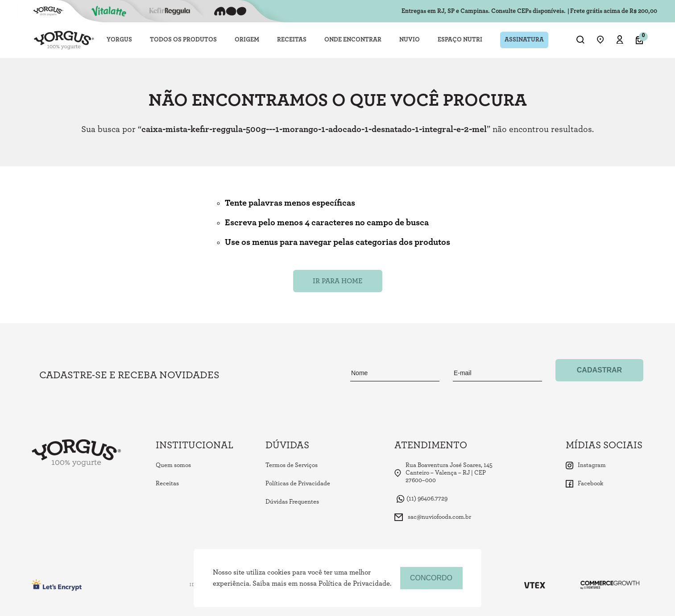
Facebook (584, 484)
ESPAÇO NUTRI (460, 40)
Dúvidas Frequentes (292, 502)
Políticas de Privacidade (298, 484)
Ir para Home (337, 281)
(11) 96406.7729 (422, 499)
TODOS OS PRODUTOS (183, 40)
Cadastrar (599, 370)
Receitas (167, 484)
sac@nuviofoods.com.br (433, 517)
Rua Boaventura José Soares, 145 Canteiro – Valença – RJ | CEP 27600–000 (443, 473)
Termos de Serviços (292, 465)
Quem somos (173, 465)
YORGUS (119, 40)
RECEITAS (292, 40)
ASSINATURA (524, 40)
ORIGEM (247, 40)
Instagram (586, 465)
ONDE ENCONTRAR (353, 40)
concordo (431, 578)
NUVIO (410, 40)
